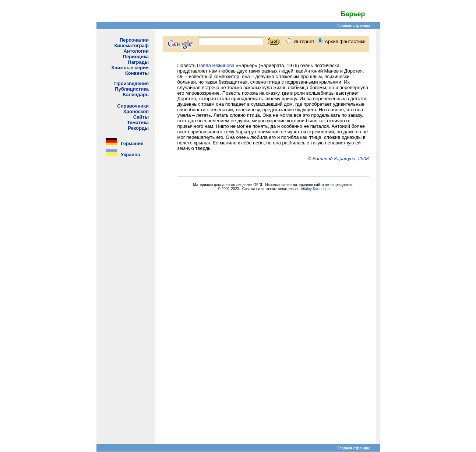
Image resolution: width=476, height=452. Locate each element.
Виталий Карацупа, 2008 (340, 159)
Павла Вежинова (216, 65)
